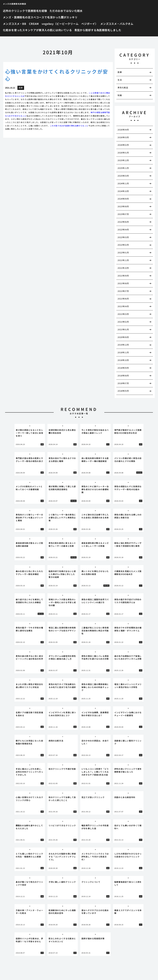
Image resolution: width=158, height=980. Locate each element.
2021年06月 (123, 299)
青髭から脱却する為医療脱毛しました (98, 30)
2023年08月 (123, 206)
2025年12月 (123, 160)
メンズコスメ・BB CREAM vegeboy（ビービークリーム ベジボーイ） (50, 24)
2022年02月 (123, 245)
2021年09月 (123, 276)
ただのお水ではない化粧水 (66, 11)
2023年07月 (123, 214)
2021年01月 (123, 329)
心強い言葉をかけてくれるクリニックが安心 (57, 75)
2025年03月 (123, 176)
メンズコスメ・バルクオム (117, 24)
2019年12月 (123, 345)
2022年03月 (123, 237)
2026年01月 (123, 153)
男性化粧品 (123, 87)
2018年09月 (123, 368)
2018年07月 (123, 383)
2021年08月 (123, 283)
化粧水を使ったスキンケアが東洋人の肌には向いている (37, 30)
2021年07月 (123, 291)
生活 (120, 80)
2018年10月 (123, 360)
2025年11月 (123, 168)
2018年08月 (123, 376)
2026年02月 (123, 145)
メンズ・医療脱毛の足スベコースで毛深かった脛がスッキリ (40, 17)
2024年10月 (123, 191)
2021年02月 (123, 322)
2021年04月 (123, 306)
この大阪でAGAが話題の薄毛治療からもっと (69, 126)
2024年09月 (123, 199)
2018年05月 (123, 391)
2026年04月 (123, 130)
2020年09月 (123, 337)
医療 (120, 72)
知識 (120, 95)
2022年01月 (123, 252)
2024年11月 (123, 183)
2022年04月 (123, 230)
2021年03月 (123, 314)
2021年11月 (123, 260)
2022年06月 (123, 222)
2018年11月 (123, 352)
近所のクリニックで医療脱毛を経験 (25, 11)
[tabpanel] (30, 436)
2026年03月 (123, 137)
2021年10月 (123, 268)
